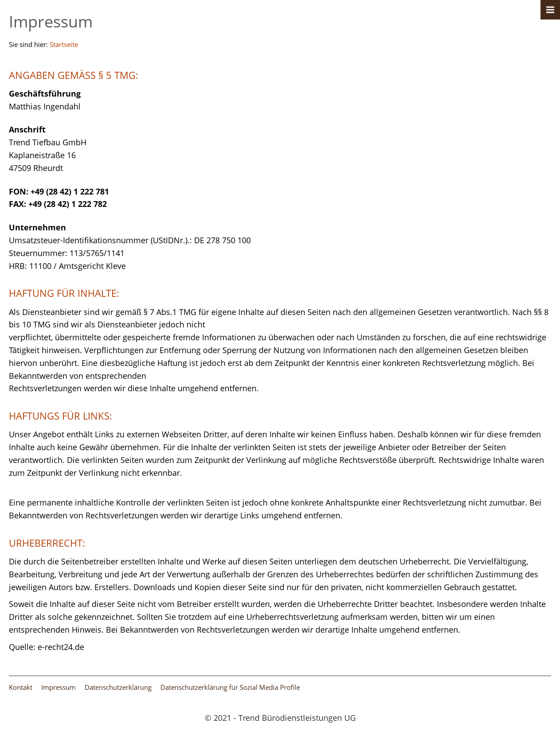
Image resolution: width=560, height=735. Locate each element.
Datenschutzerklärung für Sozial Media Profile (230, 687)
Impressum (58, 687)
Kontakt (21, 687)
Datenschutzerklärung (118, 687)
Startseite (64, 44)
